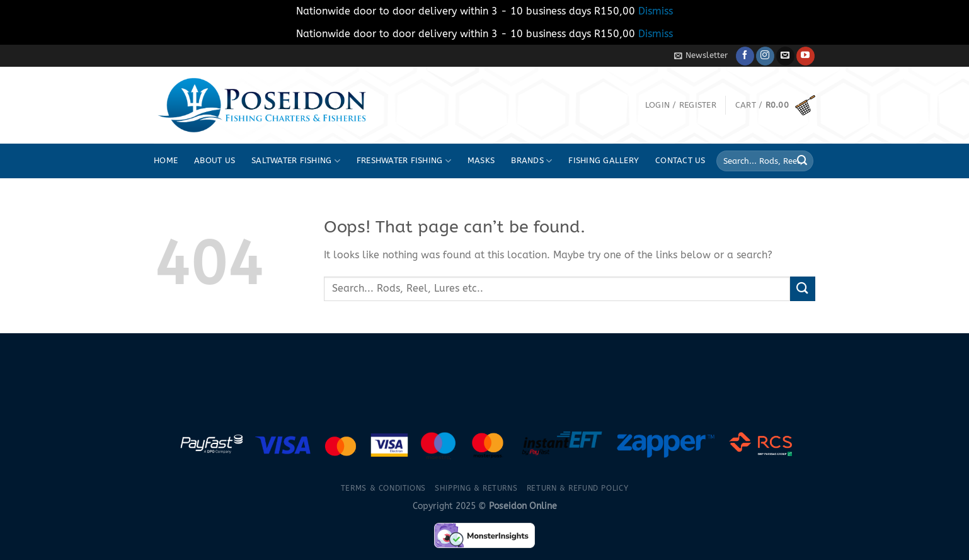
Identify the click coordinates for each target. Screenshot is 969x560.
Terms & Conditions (383, 488)
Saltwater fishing (296, 161)
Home (166, 160)
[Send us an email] (785, 56)
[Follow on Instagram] (765, 56)
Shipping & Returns (476, 488)
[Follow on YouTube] (806, 56)
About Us (215, 160)
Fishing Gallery (604, 160)
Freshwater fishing (404, 161)
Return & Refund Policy (577, 488)
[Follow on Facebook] (745, 56)
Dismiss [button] (656, 11)
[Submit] (802, 161)
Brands (531, 161)
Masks (481, 160)
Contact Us (680, 160)
